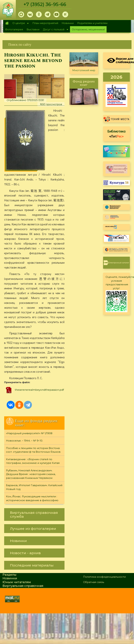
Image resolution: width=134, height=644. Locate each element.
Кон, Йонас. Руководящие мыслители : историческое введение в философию (32, 498)
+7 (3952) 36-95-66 (45, 4)
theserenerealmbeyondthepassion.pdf (39, 390)
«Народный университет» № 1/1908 (29, 433)
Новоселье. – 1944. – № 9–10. (24, 441)
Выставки (33, 29)
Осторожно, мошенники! (88, 29)
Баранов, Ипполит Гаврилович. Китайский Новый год (34, 487)
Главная (7, 23)
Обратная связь (94, 582)
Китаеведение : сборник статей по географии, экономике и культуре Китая (33, 461)
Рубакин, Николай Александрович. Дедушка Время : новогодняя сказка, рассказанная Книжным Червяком (31, 474)
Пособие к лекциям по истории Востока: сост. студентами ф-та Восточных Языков (33, 450)
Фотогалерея (14, 29)
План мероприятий (45, 23)
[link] (67, 45)
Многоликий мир (84, 70)
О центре (20, 23)
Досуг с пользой (55, 30)
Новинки (68, 23)
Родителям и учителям (92, 23)
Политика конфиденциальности (104, 577)
